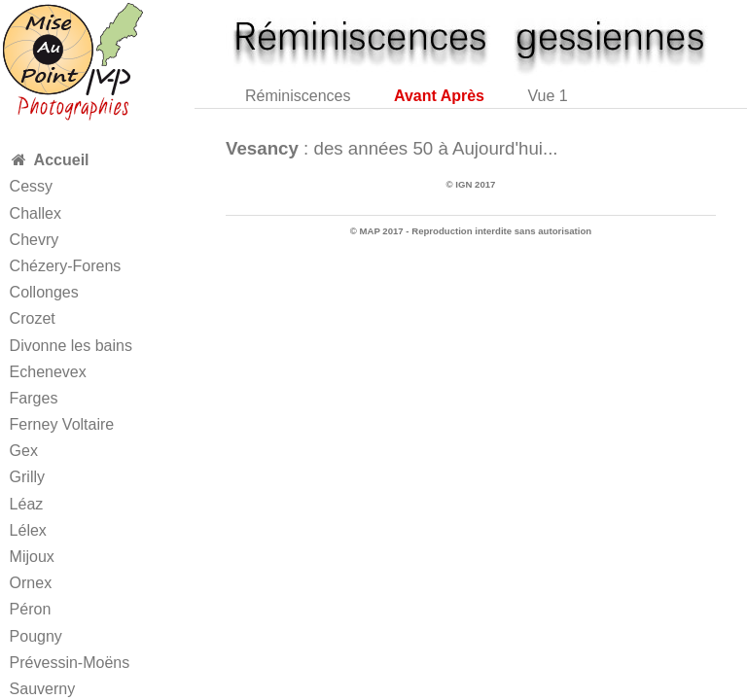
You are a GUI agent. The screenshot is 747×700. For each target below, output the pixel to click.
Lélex (28, 530)
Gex (24, 451)
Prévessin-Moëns (70, 663)
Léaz (27, 504)
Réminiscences (298, 96)
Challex (36, 213)
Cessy (31, 186)
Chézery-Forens (66, 266)
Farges (34, 398)
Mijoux (32, 557)
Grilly (27, 477)
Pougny (36, 636)
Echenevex (48, 372)
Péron (31, 609)
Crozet (33, 318)
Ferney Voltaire (62, 424)
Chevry (35, 240)
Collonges (44, 292)
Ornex (31, 583)
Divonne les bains (71, 346)
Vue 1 (547, 96)
